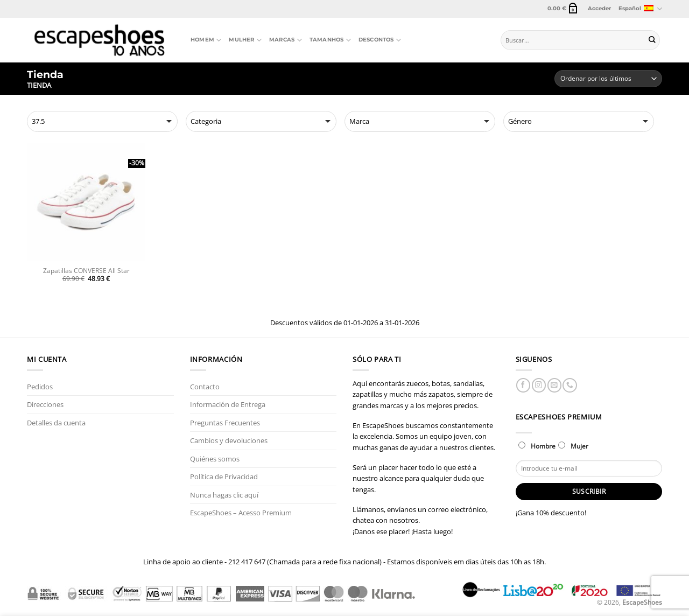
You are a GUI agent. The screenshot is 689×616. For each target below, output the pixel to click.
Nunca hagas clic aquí (224, 495)
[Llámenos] (570, 385)
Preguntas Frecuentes (225, 423)
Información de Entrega (228, 404)
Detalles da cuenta (56, 423)
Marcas (286, 40)
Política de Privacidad (224, 477)
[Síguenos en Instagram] (539, 385)
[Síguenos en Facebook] (523, 385)
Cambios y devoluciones (229, 440)
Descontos (380, 40)
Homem (206, 40)
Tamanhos (330, 40)
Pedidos (40, 387)
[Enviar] (652, 40)
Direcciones (45, 404)
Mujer (573, 446)
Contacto (205, 387)
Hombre (537, 446)
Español (640, 9)
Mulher (245, 40)
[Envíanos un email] (554, 385)
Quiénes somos (215, 459)
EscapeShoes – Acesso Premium (241, 513)
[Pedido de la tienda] (608, 78)
